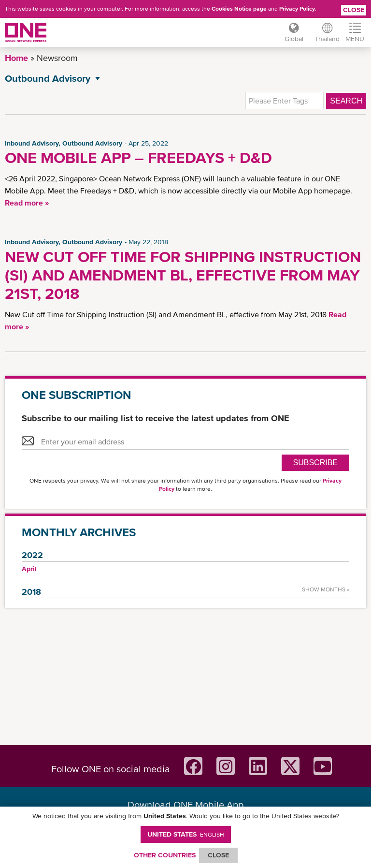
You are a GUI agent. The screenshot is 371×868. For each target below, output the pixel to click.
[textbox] (285, 101)
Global (293, 39)
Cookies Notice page (239, 9)
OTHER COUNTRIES (165, 855)
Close (354, 10)
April (29, 569)
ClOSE (218, 855)
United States (186, 834)
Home (16, 58)
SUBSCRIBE (315, 463)
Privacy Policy (297, 9)
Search (346, 101)
